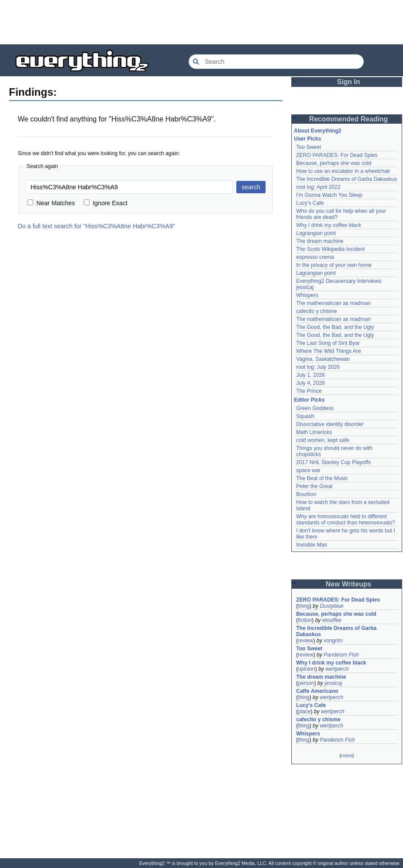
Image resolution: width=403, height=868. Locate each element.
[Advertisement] (202, 22)
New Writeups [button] (349, 584)
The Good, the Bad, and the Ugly (335, 327)
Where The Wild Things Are (329, 351)
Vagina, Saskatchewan (323, 359)
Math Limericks (314, 432)
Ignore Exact (106, 203)
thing (304, 606)
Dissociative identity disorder (330, 424)
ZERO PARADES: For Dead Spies (337, 155)
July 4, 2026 (311, 383)
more (346, 755)
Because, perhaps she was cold (334, 163)
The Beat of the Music (322, 478)
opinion (307, 669)
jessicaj (333, 683)
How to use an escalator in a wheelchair (343, 171)
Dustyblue (331, 606)
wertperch (337, 669)
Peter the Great (314, 486)
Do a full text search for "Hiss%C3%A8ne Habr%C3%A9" (96, 226)
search (251, 187)
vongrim (333, 641)
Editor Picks (309, 400)
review (306, 641)
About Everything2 (318, 131)
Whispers (307, 295)
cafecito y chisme (317, 311)
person (306, 683)
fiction (305, 620)
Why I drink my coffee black (329, 225)
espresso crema (315, 257)
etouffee (332, 620)
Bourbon (306, 494)
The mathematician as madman (333, 303)
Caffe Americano (317, 691)
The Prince (309, 391)
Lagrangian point (316, 233)
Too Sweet (309, 147)
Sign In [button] (348, 82)
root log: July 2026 (318, 367)
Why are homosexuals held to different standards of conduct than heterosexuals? (346, 520)
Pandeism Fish (341, 655)
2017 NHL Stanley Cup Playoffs (333, 462)
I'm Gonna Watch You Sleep (329, 195)
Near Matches (51, 203)
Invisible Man (312, 545)
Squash (305, 416)
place (304, 712)
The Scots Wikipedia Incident (331, 249)
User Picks (307, 139)
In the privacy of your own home (334, 265)
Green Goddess (315, 408)
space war (308, 470)
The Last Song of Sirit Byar (328, 343)
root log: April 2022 (318, 187)
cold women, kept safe (323, 440)
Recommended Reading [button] (348, 119)
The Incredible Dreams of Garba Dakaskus (346, 179)
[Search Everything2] (276, 62)
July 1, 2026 (311, 375)
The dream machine (320, 241)
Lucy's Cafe (310, 203)
